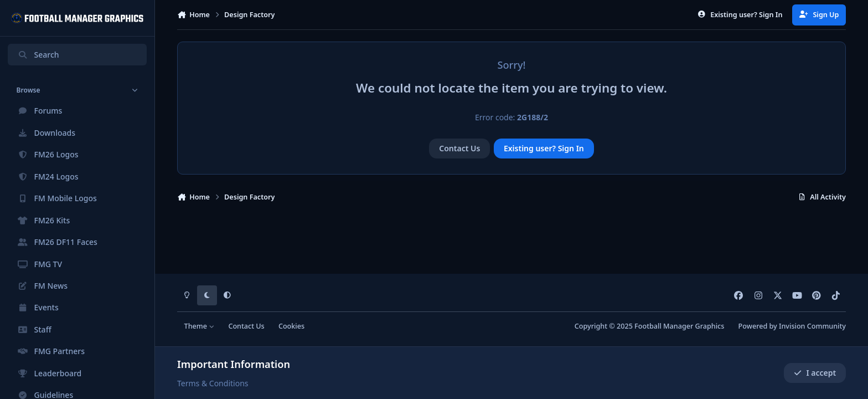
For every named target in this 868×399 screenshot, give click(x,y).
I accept (815, 373)
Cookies (291, 326)
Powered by (792, 326)
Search (38, 55)
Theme (200, 326)
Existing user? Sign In (544, 148)
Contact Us (459, 148)
